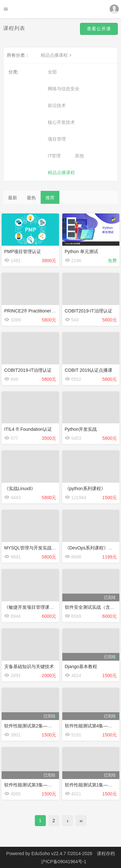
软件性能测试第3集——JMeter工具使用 (44, 785)
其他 (79, 156)
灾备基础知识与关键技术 (29, 666)
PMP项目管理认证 (23, 252)
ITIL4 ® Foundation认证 (28, 429)
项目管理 (57, 139)
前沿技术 (57, 105)
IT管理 (54, 156)
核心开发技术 (61, 122)
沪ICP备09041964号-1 (64, 862)
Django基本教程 (81, 666)
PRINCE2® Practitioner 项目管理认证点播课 (49, 311)
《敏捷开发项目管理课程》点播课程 (40, 607)
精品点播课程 (57, 55)
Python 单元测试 (81, 252)
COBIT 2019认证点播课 (89, 370)
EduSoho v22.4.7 (49, 853)
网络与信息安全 (64, 89)
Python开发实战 (81, 429)
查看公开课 (99, 29)
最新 (13, 198)
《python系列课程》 (85, 488)
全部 (52, 72)
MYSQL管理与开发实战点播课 (35, 548)
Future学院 (60, 9)
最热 (31, 198)
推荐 (50, 198)
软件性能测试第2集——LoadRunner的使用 (47, 726)
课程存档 (106, 853)
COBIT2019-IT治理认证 (89, 311)
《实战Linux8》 (20, 488)
